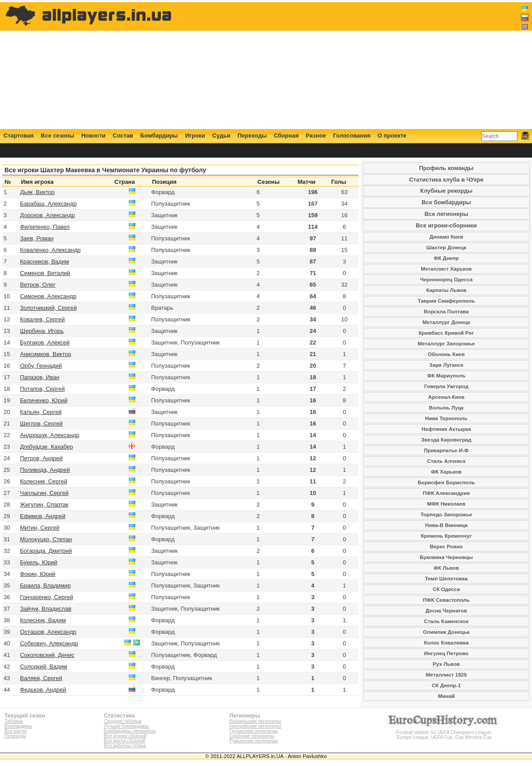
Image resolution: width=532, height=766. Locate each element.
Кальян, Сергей (41, 412)
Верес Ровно (446, 546)
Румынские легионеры (254, 741)
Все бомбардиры (446, 202)
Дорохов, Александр (47, 215)
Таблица (14, 721)
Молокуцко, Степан (46, 539)
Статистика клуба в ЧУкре (446, 180)
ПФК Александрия (446, 493)
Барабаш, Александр (48, 204)
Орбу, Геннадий (41, 366)
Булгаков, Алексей (45, 342)
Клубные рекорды (447, 191)
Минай (447, 696)
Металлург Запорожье (446, 343)
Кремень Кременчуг (446, 536)
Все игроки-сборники (446, 225)
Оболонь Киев (446, 354)
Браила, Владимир (45, 586)
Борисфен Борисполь (446, 482)
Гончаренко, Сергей (47, 597)
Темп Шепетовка (447, 578)
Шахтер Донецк (447, 247)
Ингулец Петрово (447, 653)
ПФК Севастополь (446, 600)
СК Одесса (446, 589)
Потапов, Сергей (43, 389)
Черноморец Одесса (447, 279)
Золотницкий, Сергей (49, 308)
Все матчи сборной (124, 741)
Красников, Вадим (45, 261)
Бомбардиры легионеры (130, 731)
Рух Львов (446, 664)
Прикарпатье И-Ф (446, 450)
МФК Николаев (447, 504)
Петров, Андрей (41, 458)
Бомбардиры (159, 136)
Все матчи (15, 731)
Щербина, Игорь (42, 331)
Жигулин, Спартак (44, 505)
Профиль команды (446, 168)
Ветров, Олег (38, 285)
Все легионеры (446, 214)
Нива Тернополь (446, 418)
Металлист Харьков (446, 269)
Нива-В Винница (447, 525)
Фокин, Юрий (38, 574)
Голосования (352, 136)
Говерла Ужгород (447, 386)
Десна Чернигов (446, 610)
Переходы (252, 136)
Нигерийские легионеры (255, 726)
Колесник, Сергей (44, 481)
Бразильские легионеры (255, 721)
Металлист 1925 (447, 675)
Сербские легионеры (252, 736)
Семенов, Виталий (45, 273)
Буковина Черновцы (446, 557)
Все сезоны (58, 136)
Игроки (195, 136)
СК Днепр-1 (446, 685)
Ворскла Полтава (446, 311)
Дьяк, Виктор (37, 192)
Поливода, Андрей (45, 470)
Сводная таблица (122, 721)
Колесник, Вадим (43, 620)
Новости (93, 136)
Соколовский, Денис (47, 655)
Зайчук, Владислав (46, 609)
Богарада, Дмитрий (46, 551)
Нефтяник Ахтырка (446, 429)
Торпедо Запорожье (446, 514)
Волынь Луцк (447, 407)
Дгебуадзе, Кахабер (47, 447)
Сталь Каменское (446, 621)
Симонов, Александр (48, 296)
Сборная (286, 136)
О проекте (392, 136)
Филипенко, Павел (45, 227)
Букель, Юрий (39, 562)
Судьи (221, 136)
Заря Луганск (446, 365)
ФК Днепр (446, 258)
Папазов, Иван (40, 377)
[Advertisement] (367, 65)
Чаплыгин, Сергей (44, 493)
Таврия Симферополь (446, 301)
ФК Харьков (446, 472)
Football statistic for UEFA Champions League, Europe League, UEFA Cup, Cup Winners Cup (444, 732)
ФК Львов (446, 568)
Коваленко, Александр (50, 250)
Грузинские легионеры (253, 731)
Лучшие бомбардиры (126, 726)
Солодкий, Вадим (44, 667)
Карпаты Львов (446, 290)
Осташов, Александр (48, 632)
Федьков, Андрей (43, 690)
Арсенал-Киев (446, 397)
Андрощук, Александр (50, 435)
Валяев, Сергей (41, 678)
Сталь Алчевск (446, 461)
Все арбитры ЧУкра (125, 746)
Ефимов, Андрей (43, 516)
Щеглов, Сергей (41, 424)
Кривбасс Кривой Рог (446, 333)
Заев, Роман (37, 238)
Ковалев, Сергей (43, 319)
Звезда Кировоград (446, 440)
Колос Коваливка (447, 642)
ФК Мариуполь (446, 375)
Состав (123, 136)
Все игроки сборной (125, 736)
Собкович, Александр (49, 643)
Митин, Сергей (40, 528)
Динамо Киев (447, 237)
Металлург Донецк (446, 322)
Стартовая (19, 136)
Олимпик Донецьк (446, 632)
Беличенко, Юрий (44, 400)
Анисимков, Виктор (46, 354)
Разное (316, 136)
